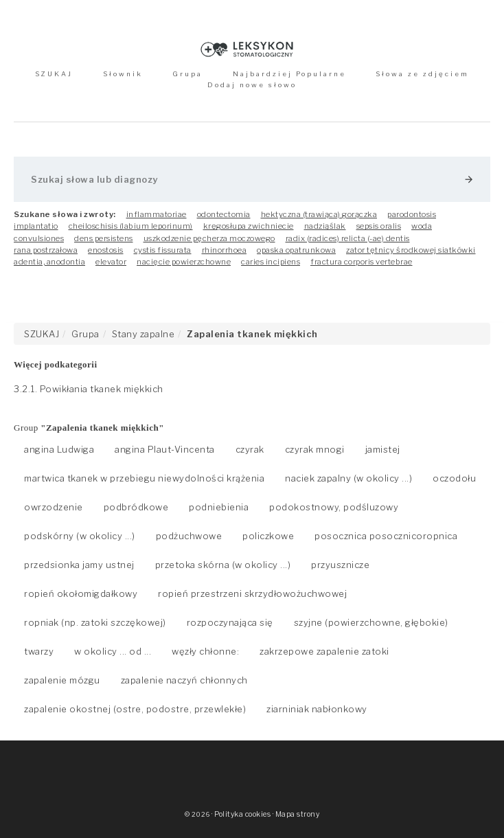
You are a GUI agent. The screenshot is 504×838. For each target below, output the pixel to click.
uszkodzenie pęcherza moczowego (209, 238)
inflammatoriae (157, 214)
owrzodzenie (54, 507)
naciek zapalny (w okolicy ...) (348, 478)
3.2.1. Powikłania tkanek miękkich (89, 389)
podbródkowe (136, 507)
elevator (111, 262)
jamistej (383, 449)
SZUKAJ (54, 74)
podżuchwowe (189, 536)
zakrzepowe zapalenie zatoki (324, 651)
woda (422, 226)
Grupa (187, 74)
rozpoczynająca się (230, 622)
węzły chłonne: (205, 651)
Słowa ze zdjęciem (422, 74)
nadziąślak (325, 226)
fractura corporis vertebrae (362, 262)
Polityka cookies (242, 814)
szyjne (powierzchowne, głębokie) (371, 622)
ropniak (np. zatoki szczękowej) (95, 622)
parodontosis (412, 214)
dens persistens (104, 238)
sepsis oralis (379, 226)
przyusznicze (340, 565)
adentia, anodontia (49, 262)
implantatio (36, 226)
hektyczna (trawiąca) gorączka (319, 214)
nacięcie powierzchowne (184, 262)
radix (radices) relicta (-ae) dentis (348, 238)
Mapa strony (298, 814)
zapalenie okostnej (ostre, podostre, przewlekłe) (135, 709)
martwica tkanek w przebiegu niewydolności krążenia (144, 478)
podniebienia (219, 507)
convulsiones (39, 238)
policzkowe (268, 536)
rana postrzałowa (46, 250)
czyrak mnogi (315, 449)
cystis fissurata (163, 250)
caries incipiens (271, 262)
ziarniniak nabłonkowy (317, 709)
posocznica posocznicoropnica (386, 536)
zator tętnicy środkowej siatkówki (411, 250)
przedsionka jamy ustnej (79, 565)
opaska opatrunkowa (296, 250)
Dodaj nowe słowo (252, 85)
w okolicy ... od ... (113, 651)
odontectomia (224, 214)
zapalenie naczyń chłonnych (184, 680)
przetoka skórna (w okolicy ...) (223, 565)
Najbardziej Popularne (289, 74)
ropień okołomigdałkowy (81, 593)
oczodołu (454, 478)
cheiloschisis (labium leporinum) (131, 226)
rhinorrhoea (225, 250)
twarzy (39, 651)
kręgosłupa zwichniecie (249, 226)
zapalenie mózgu (62, 680)
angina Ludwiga (59, 449)
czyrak (250, 449)
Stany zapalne (144, 334)
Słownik (123, 74)
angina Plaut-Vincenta (165, 449)
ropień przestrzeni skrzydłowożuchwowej (252, 593)
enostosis (106, 250)
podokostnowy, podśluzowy (334, 507)
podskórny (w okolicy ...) (80, 536)
